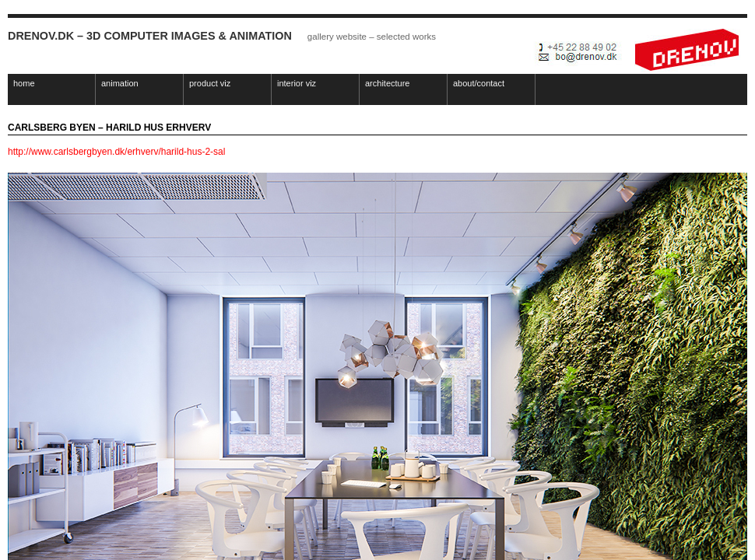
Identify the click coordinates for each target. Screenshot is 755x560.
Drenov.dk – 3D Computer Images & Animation (150, 36)
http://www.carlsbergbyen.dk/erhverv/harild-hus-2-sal (116, 152)
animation (120, 83)
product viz (210, 83)
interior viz (297, 83)
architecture (387, 83)
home (24, 83)
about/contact (479, 83)
